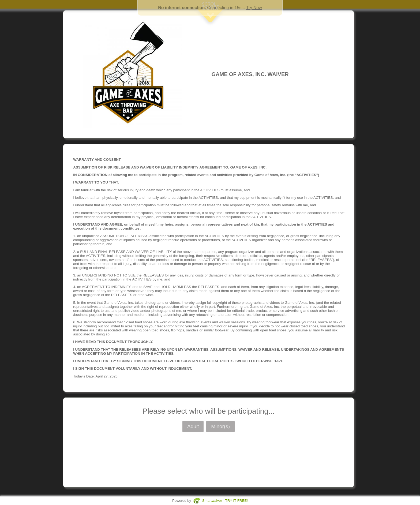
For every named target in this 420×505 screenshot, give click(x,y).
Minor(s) (220, 426)
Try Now (254, 8)
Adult (193, 426)
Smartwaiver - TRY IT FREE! (225, 501)
